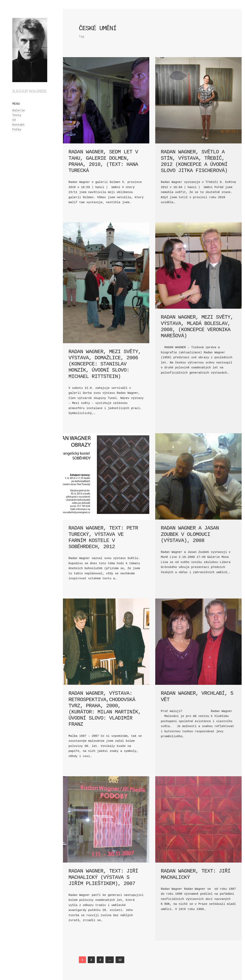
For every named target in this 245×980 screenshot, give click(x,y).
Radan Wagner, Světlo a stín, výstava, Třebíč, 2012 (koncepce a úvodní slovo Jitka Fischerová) (194, 161)
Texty (17, 115)
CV (14, 120)
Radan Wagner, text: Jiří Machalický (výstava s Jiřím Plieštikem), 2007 (103, 877)
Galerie (19, 111)
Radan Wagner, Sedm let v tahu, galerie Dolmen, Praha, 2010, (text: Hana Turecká (103, 161)
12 (120, 960)
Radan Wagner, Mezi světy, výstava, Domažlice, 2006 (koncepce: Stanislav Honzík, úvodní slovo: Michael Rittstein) (105, 364)
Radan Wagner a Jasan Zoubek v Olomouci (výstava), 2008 (190, 534)
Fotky (17, 130)
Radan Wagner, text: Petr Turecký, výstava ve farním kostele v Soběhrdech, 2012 (103, 537)
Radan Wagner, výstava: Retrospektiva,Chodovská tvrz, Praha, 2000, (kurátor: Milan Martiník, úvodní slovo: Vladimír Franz (105, 709)
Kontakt (19, 125)
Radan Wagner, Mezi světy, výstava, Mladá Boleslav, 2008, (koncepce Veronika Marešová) (197, 327)
